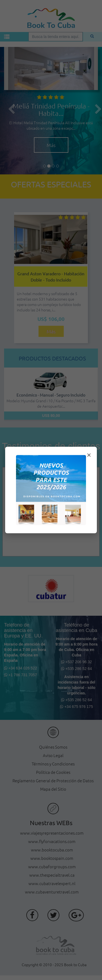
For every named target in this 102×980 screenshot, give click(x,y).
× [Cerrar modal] (89, 455)
